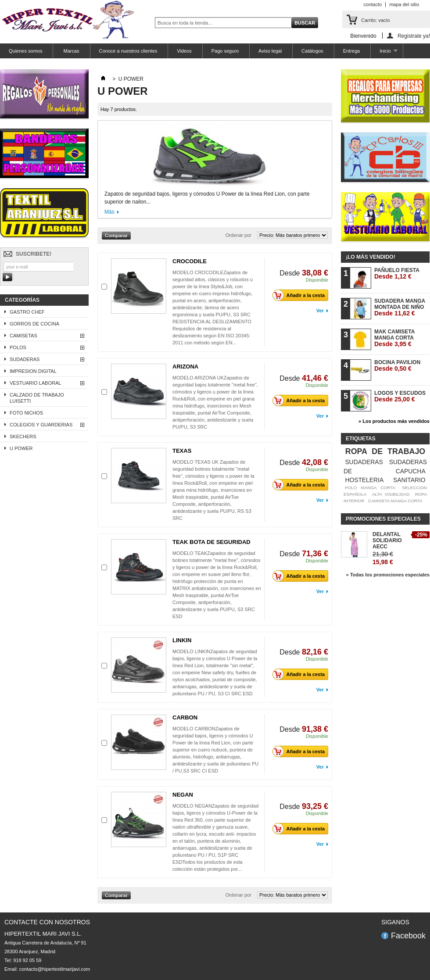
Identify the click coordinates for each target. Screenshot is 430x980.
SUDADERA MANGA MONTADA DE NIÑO (400, 307)
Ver (320, 311)
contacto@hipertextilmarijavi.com (55, 969)
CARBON (185, 717)
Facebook (408, 936)
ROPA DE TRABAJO (385, 451)
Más (109, 212)
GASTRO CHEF (27, 312)
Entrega (352, 51)
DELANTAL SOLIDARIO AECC (387, 540)
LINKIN (182, 640)
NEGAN (183, 795)
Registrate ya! (414, 36)
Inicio (384, 53)
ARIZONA (185, 367)
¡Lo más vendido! (371, 257)
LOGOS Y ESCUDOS (400, 396)
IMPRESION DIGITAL (33, 371)
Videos (184, 51)
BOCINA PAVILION (397, 366)
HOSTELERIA (364, 480)
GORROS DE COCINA (34, 324)
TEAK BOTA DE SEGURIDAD (211, 542)
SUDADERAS (25, 359)
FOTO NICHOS (26, 413)
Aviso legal (270, 51)
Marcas (70, 51)
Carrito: (375, 20)
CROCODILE (190, 261)
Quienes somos (25, 51)
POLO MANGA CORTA (370, 488)
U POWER (21, 448)
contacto (373, 4)
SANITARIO (409, 480)
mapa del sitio (404, 4)
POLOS (18, 347)
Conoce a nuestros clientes (128, 51)
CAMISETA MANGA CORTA (395, 501)
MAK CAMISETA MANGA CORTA (394, 338)
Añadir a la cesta (301, 295)
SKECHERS (23, 436)
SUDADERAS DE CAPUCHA (385, 467)
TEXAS (182, 451)
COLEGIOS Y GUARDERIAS (41, 425)
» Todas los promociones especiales (388, 575)
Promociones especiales (383, 519)
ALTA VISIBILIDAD (391, 494)
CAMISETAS (23, 336)
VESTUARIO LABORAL (35, 383)
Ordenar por (238, 235)
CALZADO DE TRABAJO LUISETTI (37, 398)
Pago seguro (225, 51)
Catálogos (312, 51)
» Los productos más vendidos (394, 421)
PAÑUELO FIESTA (397, 274)
